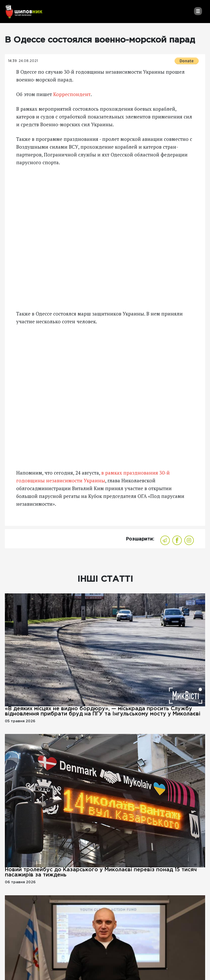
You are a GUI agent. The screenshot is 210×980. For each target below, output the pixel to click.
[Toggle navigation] (198, 11)
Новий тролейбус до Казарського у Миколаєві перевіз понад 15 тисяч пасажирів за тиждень (101, 872)
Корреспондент (72, 94)
